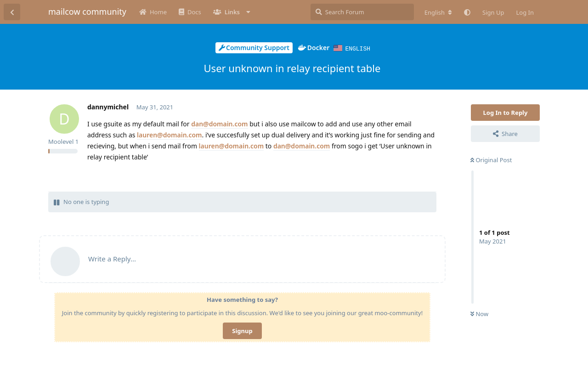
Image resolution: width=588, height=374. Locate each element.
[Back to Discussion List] (12, 12)
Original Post (491, 159)
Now (479, 313)
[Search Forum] (362, 12)
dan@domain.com (219, 123)
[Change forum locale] (438, 12)
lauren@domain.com (169, 134)
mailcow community (87, 11)
